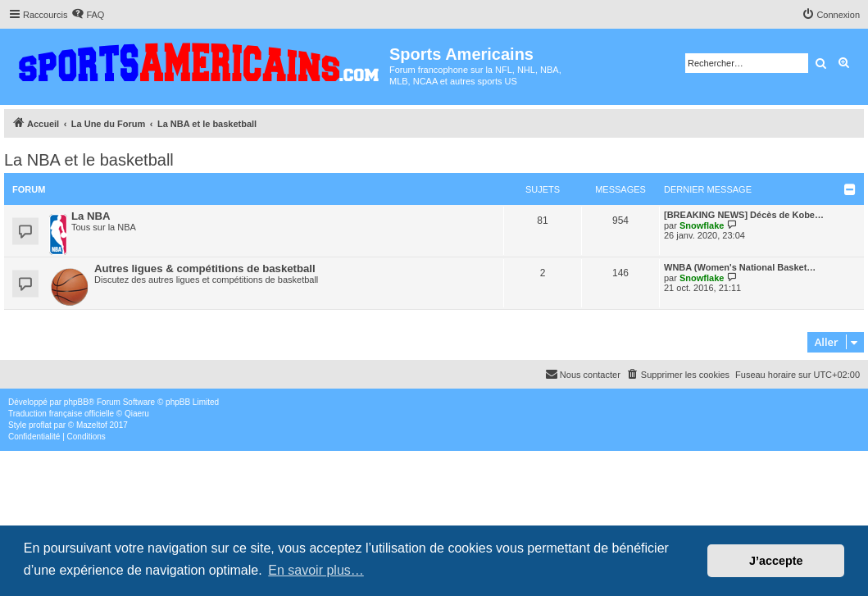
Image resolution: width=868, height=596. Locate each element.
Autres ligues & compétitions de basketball (205, 268)
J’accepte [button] (776, 561)
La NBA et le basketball (89, 160)
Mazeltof (92, 425)
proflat (40, 425)
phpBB (76, 402)
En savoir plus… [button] (316, 570)
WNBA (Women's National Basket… (740, 267)
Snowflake (702, 225)
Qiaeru (137, 414)
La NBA (91, 216)
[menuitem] (88, 15)
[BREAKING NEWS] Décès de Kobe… (744, 215)
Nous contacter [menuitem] (583, 374)
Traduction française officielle (61, 414)
